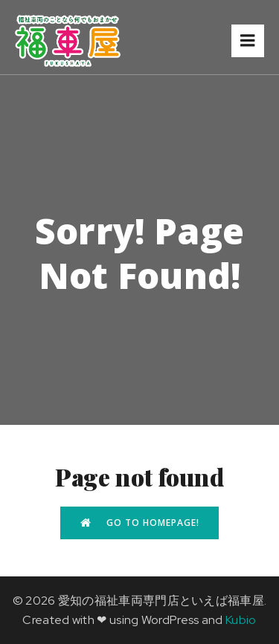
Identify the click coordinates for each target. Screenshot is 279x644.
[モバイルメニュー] (248, 41)
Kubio (241, 620)
